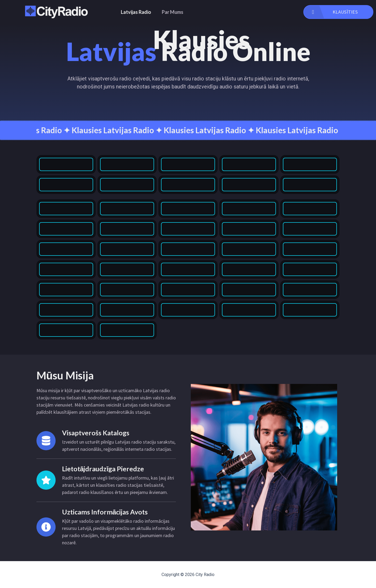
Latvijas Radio (136, 12)
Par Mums (173, 12)
